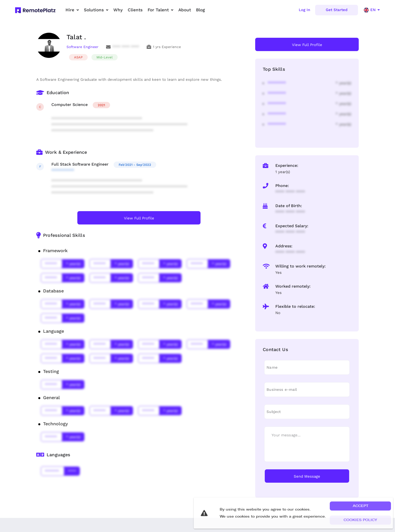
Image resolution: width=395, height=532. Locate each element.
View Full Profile (139, 218)
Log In (304, 10)
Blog (200, 10)
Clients (135, 10)
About (185, 10)
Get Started (337, 10)
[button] (360, 515)
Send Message (307, 476)
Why (118, 10)
